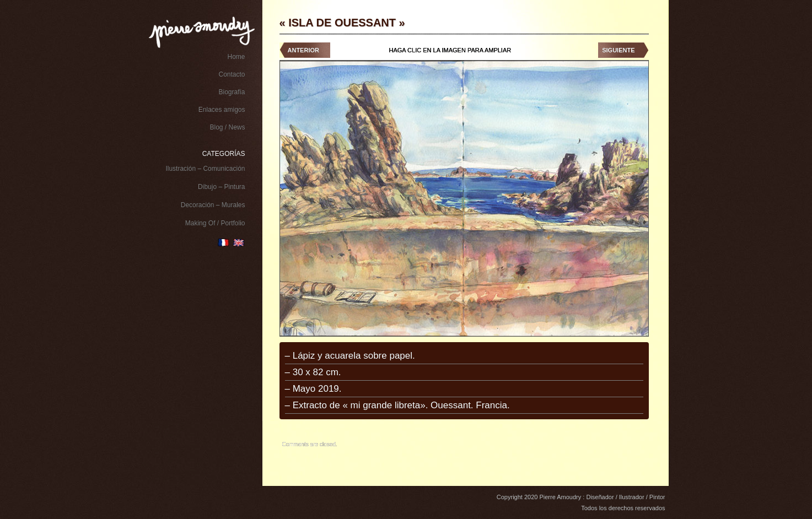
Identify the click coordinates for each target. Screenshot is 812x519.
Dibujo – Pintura (221, 187)
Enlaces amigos (222, 110)
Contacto (232, 74)
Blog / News (227, 127)
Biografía (232, 92)
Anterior (303, 50)
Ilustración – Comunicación (205, 169)
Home (236, 57)
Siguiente (618, 50)
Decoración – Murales (213, 205)
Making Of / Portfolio (215, 223)
